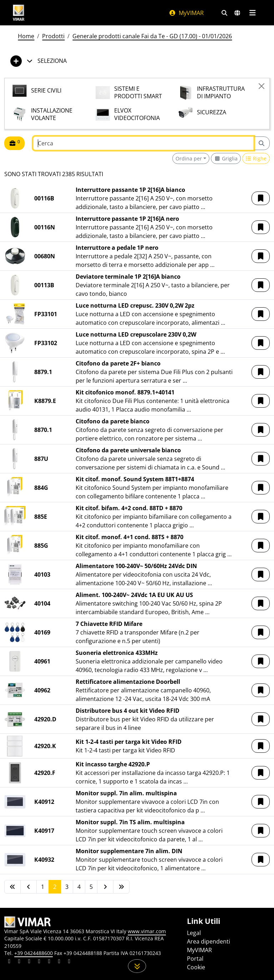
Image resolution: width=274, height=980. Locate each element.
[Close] (262, 86)
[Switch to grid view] (226, 158)
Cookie (196, 967)
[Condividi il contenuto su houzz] (59, 962)
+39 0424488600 (34, 953)
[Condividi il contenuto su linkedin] (9, 962)
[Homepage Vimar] (19, 13)
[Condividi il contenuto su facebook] (19, 962)
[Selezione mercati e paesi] (237, 13)
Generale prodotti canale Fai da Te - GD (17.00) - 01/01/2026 (152, 36)
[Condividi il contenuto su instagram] (39, 962)
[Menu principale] (252, 13)
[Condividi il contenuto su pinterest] (29, 962)
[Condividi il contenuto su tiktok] (69, 962)
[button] (261, 198)
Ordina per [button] (189, 158)
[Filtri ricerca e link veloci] (224, 13)
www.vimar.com (147, 931)
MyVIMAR (186, 13)
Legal (194, 933)
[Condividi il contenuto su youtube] (49, 962)
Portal (195, 959)
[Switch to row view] (256, 158)
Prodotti (53, 36)
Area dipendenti (209, 941)
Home (26, 36)
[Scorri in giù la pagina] (137, 966)
